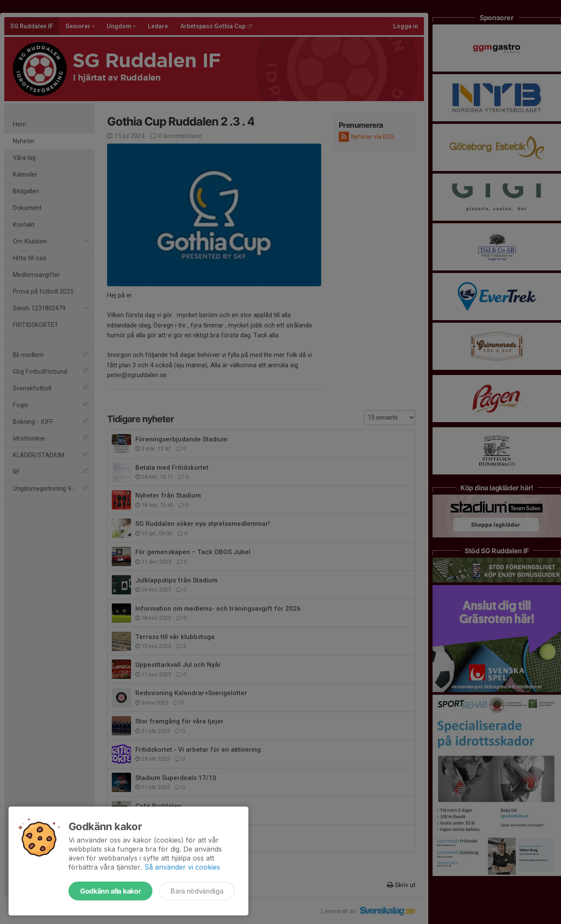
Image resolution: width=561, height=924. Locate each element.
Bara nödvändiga (197, 891)
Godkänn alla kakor (110, 891)
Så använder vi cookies (182, 867)
